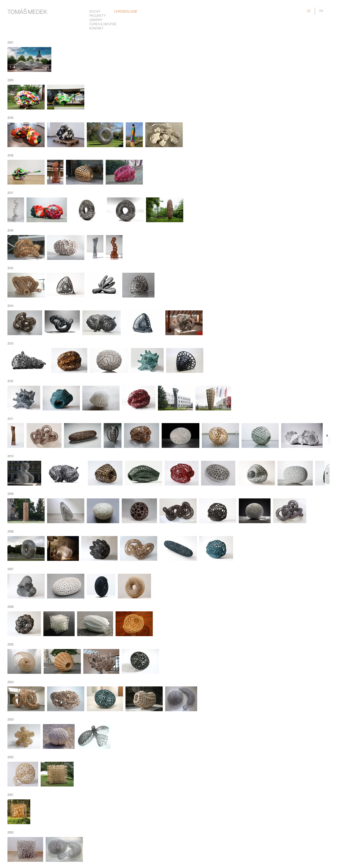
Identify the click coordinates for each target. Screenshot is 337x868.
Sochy (95, 12)
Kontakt (96, 29)
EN (321, 11)
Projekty (97, 16)
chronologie (126, 12)
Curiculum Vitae (103, 24)
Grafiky (96, 20)
